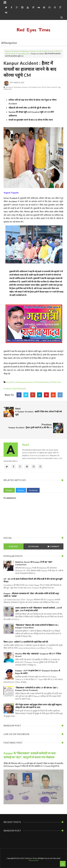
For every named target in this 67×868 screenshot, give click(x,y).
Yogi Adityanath (24, 54)
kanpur (34, 51)
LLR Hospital (43, 51)
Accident (15, 51)
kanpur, (25, 87)
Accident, (9, 87)
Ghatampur (25, 51)
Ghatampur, (18, 87)
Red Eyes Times (33, 30)
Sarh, (39, 87)
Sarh (51, 51)
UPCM (58, 51)
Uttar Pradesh (10, 54)
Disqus (21, 490)
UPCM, (44, 87)
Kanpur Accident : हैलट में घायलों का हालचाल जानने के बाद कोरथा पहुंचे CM (30, 69)
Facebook (33, 490)
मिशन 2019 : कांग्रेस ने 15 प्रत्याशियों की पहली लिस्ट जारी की (26, 642)
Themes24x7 (33, 860)
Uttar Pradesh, (52, 87)
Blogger (9, 490)
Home (7, 51)
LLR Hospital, (33, 87)
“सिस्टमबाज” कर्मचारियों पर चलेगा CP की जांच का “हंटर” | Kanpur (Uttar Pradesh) (37, 689)
